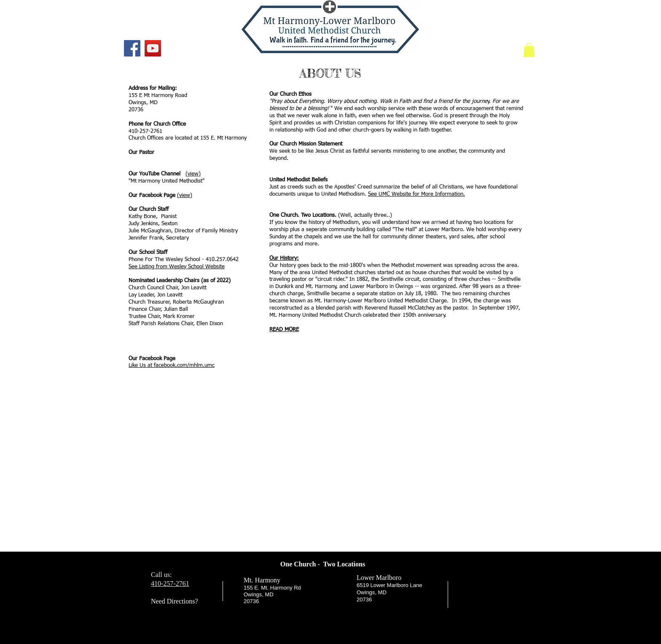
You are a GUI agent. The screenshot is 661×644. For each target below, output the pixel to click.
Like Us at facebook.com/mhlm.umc (172, 365)
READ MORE (284, 330)
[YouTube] (153, 48)
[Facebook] (132, 48)
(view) (193, 174)
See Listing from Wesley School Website (177, 267)
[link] (529, 50)
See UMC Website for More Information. (416, 194)
